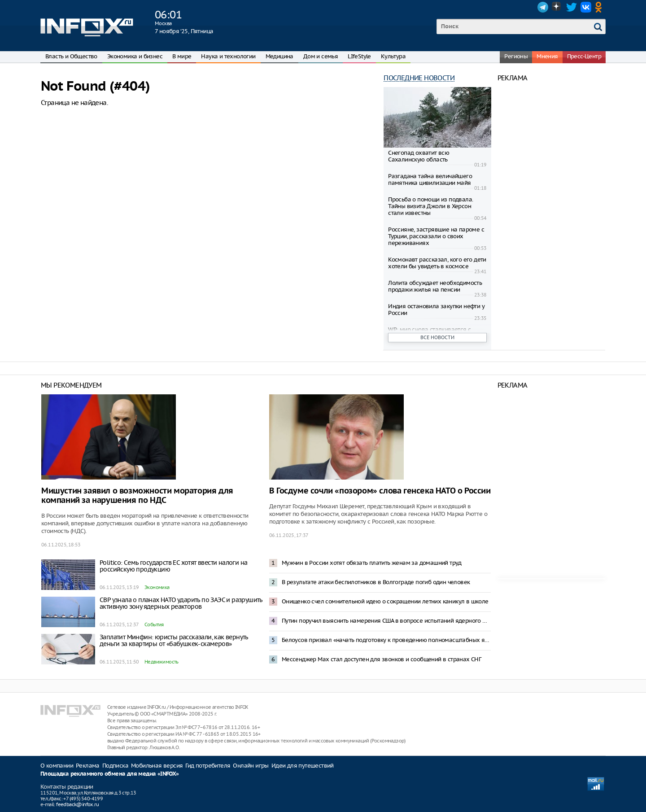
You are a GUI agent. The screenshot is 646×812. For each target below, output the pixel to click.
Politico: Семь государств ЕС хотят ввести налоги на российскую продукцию (173, 566)
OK (600, 7)
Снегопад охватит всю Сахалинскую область (419, 156)
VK (586, 7)
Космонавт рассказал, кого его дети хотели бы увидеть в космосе (437, 263)
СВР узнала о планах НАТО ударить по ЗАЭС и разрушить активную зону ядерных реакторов (181, 603)
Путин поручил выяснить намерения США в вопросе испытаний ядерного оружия (386, 621)
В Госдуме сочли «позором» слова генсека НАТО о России (380, 491)
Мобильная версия (157, 766)
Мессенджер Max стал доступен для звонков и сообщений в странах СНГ (381, 659)
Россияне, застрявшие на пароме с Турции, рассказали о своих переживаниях (436, 236)
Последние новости (419, 78)
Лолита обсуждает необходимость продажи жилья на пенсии (435, 286)
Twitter (572, 7)
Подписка (115, 766)
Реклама (88, 766)
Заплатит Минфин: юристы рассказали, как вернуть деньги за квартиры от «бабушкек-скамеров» (174, 640)
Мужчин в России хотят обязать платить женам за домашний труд (372, 563)
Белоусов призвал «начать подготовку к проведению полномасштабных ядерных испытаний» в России (386, 640)
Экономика (157, 587)
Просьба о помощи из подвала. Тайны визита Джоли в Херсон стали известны (430, 206)
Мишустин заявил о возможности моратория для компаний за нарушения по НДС (137, 496)
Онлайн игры (251, 766)
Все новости (437, 337)
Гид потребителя (208, 766)
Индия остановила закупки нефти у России (436, 310)
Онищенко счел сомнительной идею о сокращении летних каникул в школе (385, 601)
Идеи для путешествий (303, 766)
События (154, 624)
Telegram (543, 7)
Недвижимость (161, 662)
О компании (57, 766)
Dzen (557, 7)
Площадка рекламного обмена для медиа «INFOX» (110, 774)
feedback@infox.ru (77, 804)
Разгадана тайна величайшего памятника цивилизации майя (430, 179)
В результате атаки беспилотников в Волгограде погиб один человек (376, 582)
